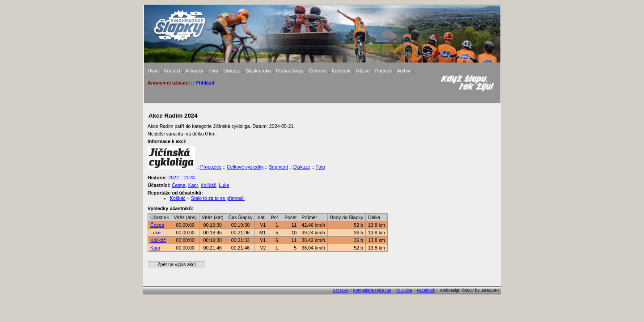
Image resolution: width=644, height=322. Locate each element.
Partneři (383, 71)
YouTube (404, 290)
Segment (278, 167)
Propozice (211, 167)
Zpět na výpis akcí (177, 264)
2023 (190, 178)
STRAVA (341, 290)
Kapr (193, 185)
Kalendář (341, 71)
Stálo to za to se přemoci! (218, 198)
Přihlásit (205, 83)
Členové (318, 71)
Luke (224, 185)
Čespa (179, 185)
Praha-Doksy (290, 71)
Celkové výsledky (245, 167)
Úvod (153, 71)
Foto (213, 71)
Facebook (426, 290)
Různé (363, 71)
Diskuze (232, 71)
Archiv (403, 71)
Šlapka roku (258, 71)
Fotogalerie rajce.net (372, 290)
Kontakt (172, 71)
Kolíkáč (208, 185)
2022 (174, 178)
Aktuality (194, 71)
